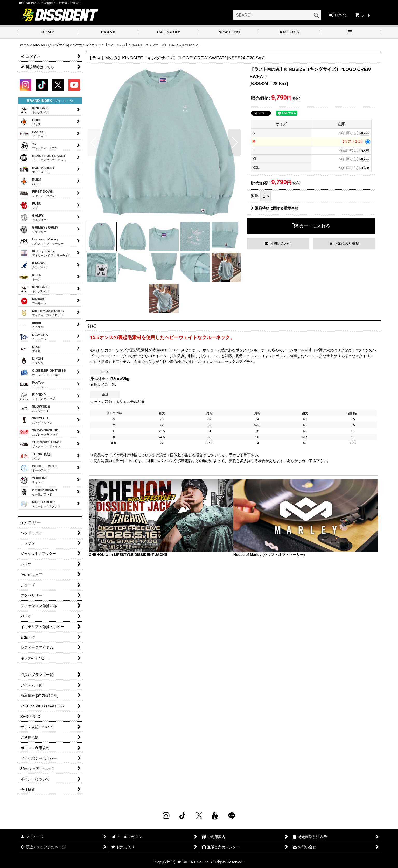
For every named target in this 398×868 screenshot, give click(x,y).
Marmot (33, 301)
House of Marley (42, 241)
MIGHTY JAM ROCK (42, 313)
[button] (350, 33)
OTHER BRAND (38, 492)
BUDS (31, 122)
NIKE (30, 349)
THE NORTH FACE (41, 444)
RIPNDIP (37, 396)
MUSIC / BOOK (40, 504)
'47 (39, 146)
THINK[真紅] (36, 456)
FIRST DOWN (37, 194)
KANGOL (33, 265)
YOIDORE (34, 480)
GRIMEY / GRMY (39, 229)
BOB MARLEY (37, 170)
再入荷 (365, 133)
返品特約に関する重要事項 (275, 208)
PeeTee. (33, 134)
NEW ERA (34, 337)
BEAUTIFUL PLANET (43, 158)
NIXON (32, 361)
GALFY (33, 217)
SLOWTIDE (35, 408)
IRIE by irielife (45, 253)
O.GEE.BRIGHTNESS (43, 373)
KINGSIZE (34, 110)
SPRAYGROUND (39, 432)
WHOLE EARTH (39, 468)
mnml (32, 325)
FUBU (31, 205)
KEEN (31, 277)
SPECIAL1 (36, 420)
